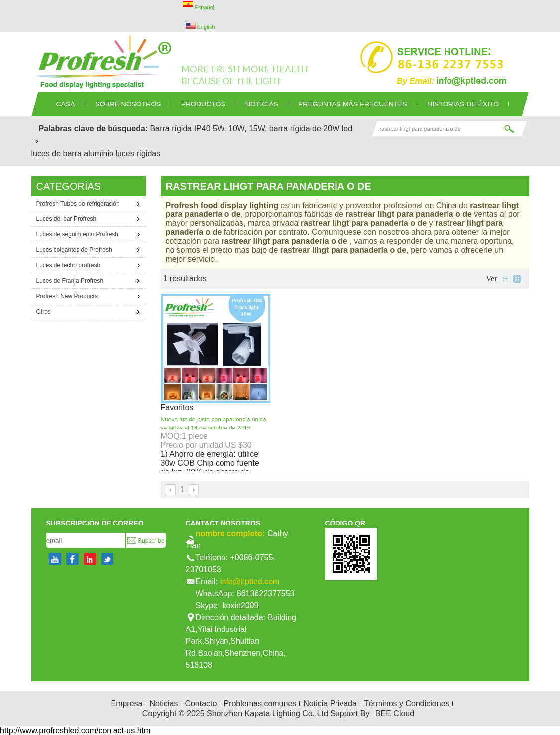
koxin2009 (240, 605)
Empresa (126, 703)
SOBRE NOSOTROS (128, 104)
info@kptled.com (250, 581)
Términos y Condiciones (407, 703)
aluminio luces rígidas (122, 154)
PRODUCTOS (203, 104)
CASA (66, 104)
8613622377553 (266, 593)
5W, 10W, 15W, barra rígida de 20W (276, 129)
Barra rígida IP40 (180, 129)
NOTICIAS (262, 104)
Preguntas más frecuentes (353, 104)
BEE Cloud (395, 713)
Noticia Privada (330, 703)
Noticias (164, 703)
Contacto (201, 703)
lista (505, 279)
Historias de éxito (463, 104)
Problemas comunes (260, 703)
